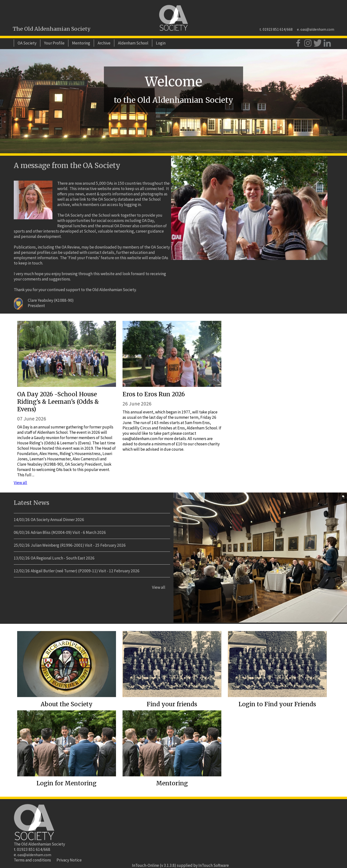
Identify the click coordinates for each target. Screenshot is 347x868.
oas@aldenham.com (317, 29)
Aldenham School (133, 43)
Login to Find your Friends (277, 704)
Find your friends (172, 704)
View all (20, 483)
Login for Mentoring (66, 783)
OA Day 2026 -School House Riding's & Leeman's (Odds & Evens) (58, 402)
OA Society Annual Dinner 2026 (57, 520)
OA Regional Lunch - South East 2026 (63, 558)
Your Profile (54, 43)
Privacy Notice (69, 860)
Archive (104, 43)
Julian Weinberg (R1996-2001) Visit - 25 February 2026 (78, 545)
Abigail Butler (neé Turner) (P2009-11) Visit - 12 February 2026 (85, 571)
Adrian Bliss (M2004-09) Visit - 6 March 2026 (68, 532)
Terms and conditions (32, 860)
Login (161, 43)
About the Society (67, 704)
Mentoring (81, 43)
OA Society (27, 43)
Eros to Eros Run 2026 (154, 394)
